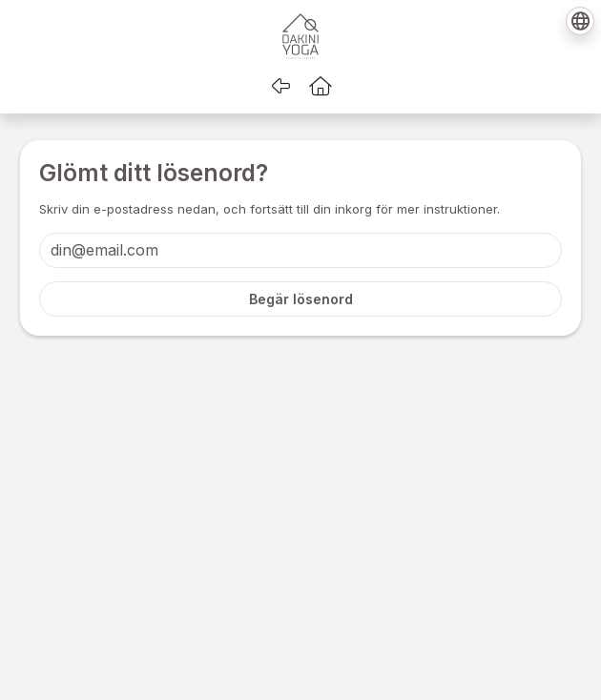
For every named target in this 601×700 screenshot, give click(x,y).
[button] (321, 86)
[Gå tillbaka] (280, 86)
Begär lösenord (301, 299)
